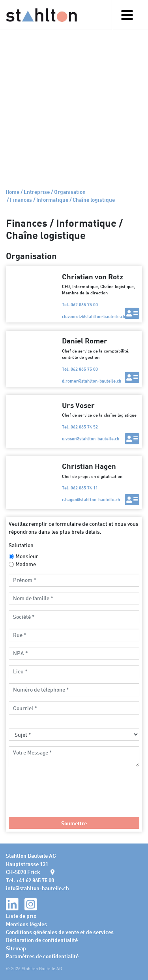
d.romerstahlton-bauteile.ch (92, 381)
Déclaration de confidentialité (42, 940)
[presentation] (69, 796)
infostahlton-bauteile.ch (37, 888)
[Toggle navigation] (127, 15)
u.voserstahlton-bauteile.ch (91, 439)
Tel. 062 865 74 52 (80, 427)
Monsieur (27, 556)
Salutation (21, 545)
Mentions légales (26, 924)
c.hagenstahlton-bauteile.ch (91, 499)
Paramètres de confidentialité (42, 956)
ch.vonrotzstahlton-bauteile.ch (94, 316)
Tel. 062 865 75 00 (80, 304)
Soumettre (74, 823)
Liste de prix (21, 916)
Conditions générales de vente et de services (60, 932)
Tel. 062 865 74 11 (80, 488)
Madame (26, 564)
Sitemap (16, 948)
